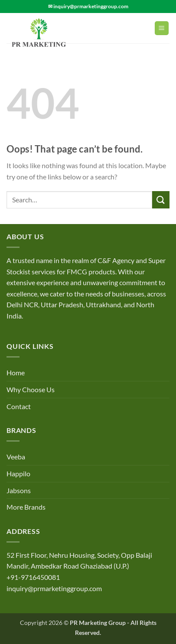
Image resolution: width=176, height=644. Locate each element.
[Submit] (161, 200)
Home (16, 372)
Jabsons (19, 490)
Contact (19, 406)
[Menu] (162, 28)
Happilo (18, 473)
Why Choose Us (31, 389)
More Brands (26, 507)
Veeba (16, 457)
